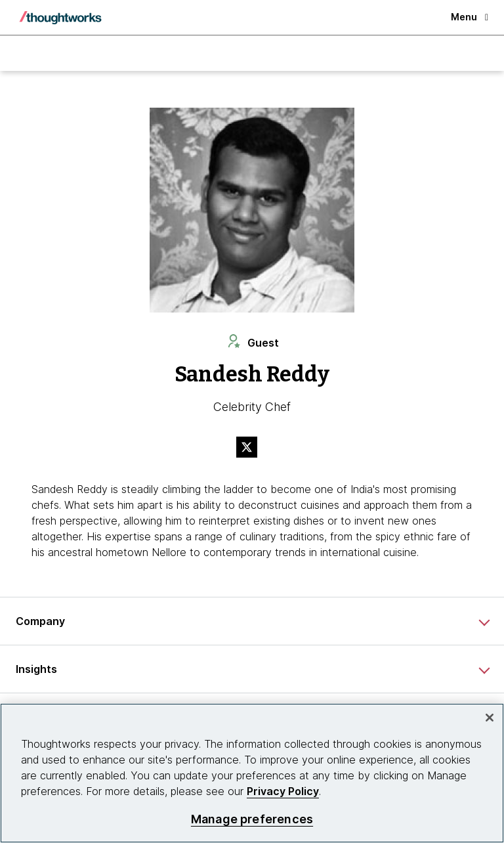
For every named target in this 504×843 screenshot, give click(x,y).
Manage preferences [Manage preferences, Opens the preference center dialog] (252, 819)
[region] (252, 773)
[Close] (490, 718)
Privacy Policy (283, 791)
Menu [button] (470, 17)
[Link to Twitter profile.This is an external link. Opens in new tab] (252, 448)
